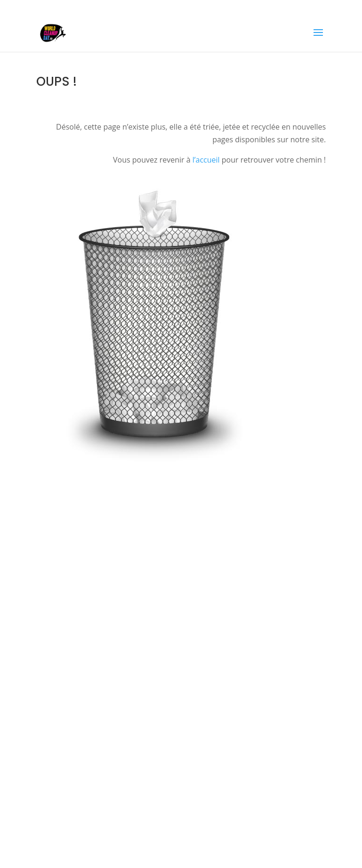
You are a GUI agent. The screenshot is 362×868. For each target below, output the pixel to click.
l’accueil (206, 160)
